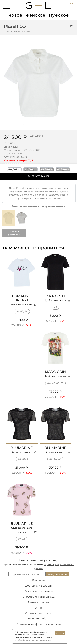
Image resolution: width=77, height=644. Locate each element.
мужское (59, 15)
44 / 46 (47, 169)
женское (35, 15)
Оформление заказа (39, 591)
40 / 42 (14, 169)
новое (15, 15)
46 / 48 (63, 169)
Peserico (15, 26)
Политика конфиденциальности (39, 624)
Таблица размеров (14, 233)
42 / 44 (31, 169)
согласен (60, 633)
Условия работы (38, 619)
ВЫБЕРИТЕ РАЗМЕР (39, 176)
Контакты (39, 580)
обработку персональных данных (34, 640)
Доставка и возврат (39, 586)
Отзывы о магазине (39, 613)
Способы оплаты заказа (39, 597)
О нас (39, 608)
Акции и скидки (39, 602)
